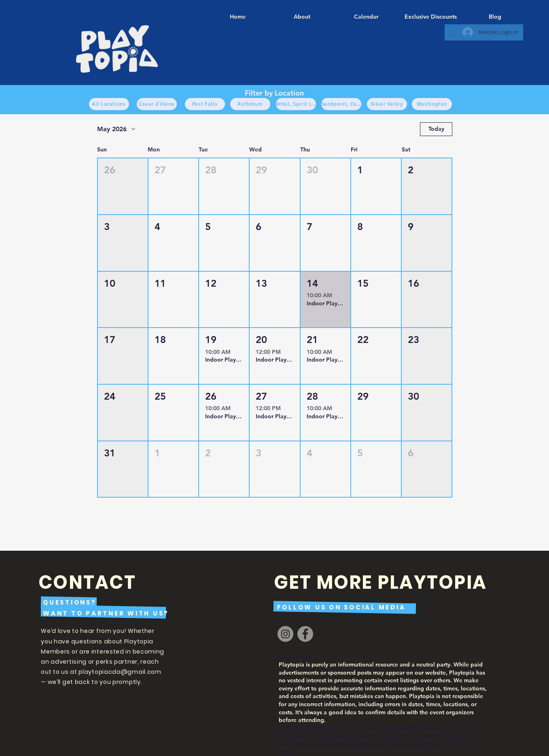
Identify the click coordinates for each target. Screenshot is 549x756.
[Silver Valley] (387, 104)
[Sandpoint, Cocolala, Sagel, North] (341, 104)
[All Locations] (109, 104)
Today (436, 129)
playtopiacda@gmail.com (120, 672)
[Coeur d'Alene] (157, 104)
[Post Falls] (205, 104)
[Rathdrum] (250, 104)
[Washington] (432, 104)
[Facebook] (305, 634)
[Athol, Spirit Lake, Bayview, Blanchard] (296, 104)
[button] (123, 186)
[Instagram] (285, 634)
